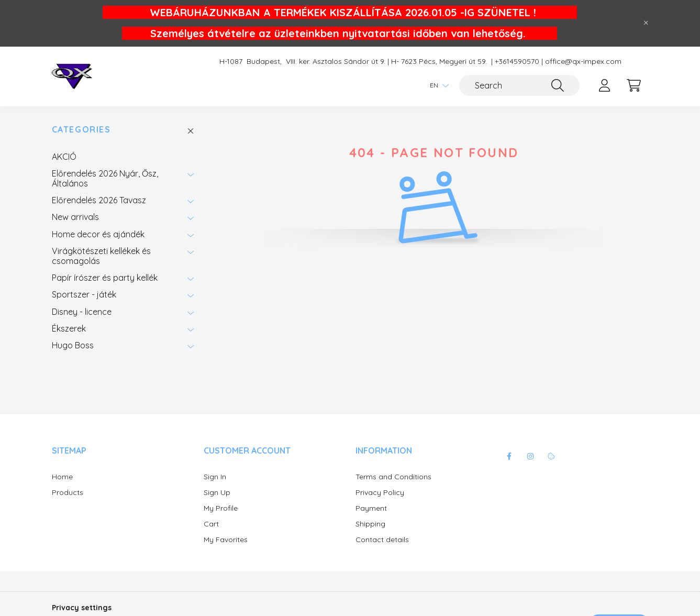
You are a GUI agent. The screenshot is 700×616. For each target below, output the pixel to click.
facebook (509, 456)
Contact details (382, 540)
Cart (211, 524)
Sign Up (217, 493)
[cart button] (634, 85)
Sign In (215, 477)
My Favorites (226, 540)
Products (68, 493)
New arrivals (75, 217)
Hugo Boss (73, 345)
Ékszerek (69, 328)
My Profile (221, 508)
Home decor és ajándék (98, 234)
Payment (371, 508)
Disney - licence (82, 312)
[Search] (519, 85)
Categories (81, 130)
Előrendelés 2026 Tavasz (99, 200)
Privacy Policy (380, 493)
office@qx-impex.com (583, 62)
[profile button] (605, 85)
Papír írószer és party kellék (105, 278)
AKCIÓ (64, 157)
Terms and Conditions (393, 477)
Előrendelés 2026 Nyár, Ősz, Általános (105, 178)
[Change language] (437, 85)
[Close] (646, 23)
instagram (530, 456)
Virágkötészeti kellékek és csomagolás (101, 256)
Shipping (370, 524)
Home (62, 477)
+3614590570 (517, 62)
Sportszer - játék (84, 294)
